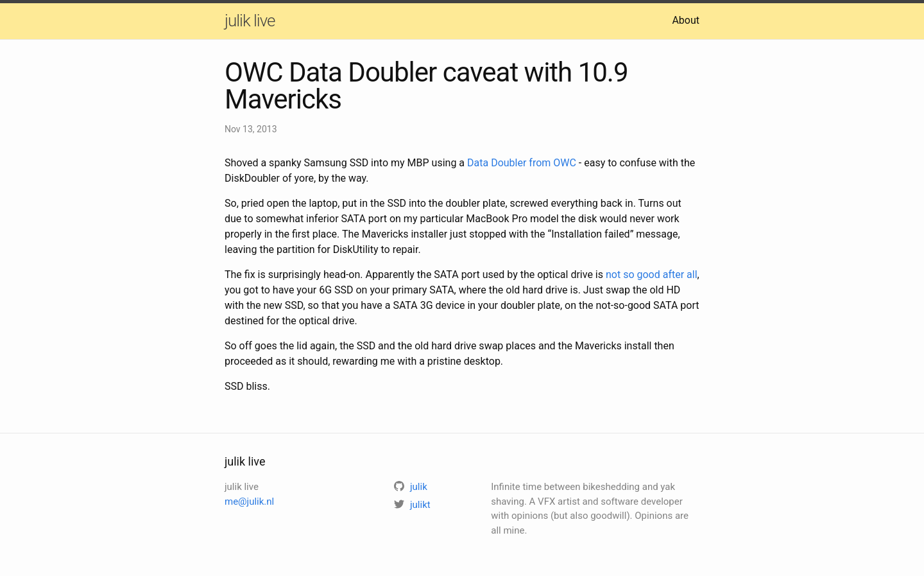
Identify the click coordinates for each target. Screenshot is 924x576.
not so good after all (652, 275)
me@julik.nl (249, 502)
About (686, 20)
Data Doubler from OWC (522, 163)
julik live (250, 21)
